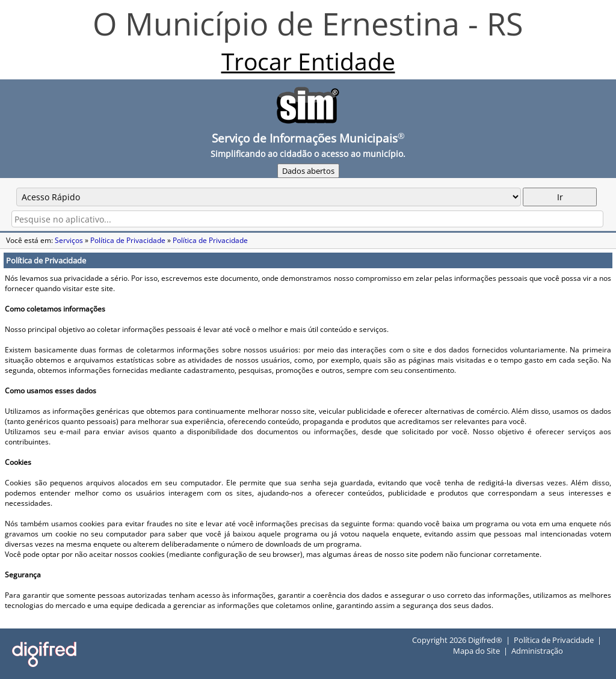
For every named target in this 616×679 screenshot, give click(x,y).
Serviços (69, 240)
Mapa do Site (476, 651)
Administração (537, 651)
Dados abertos (308, 171)
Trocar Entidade (308, 61)
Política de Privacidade (128, 240)
